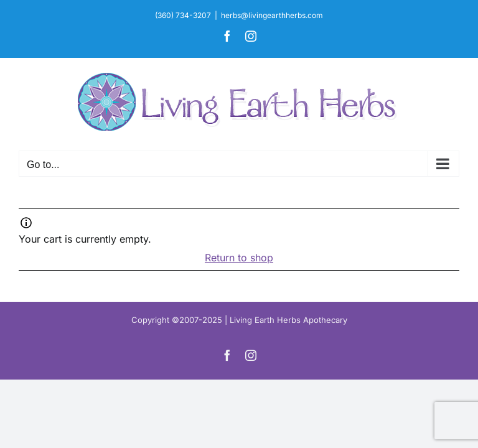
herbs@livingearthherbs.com (272, 15)
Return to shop (239, 258)
